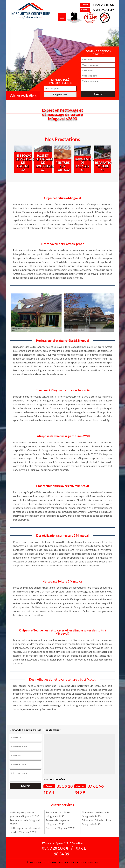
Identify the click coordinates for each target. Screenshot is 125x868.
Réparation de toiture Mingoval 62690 (58, 814)
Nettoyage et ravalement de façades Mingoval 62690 (25, 830)
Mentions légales (86, 862)
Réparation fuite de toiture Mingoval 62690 (97, 822)
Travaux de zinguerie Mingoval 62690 (57, 822)
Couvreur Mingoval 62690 (60, 828)
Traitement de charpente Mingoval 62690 (96, 814)
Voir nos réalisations (23, 95)
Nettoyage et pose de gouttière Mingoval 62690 (24, 814)
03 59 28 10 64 (103, 5)
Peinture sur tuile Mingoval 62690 (25, 822)
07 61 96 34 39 (103, 10)
